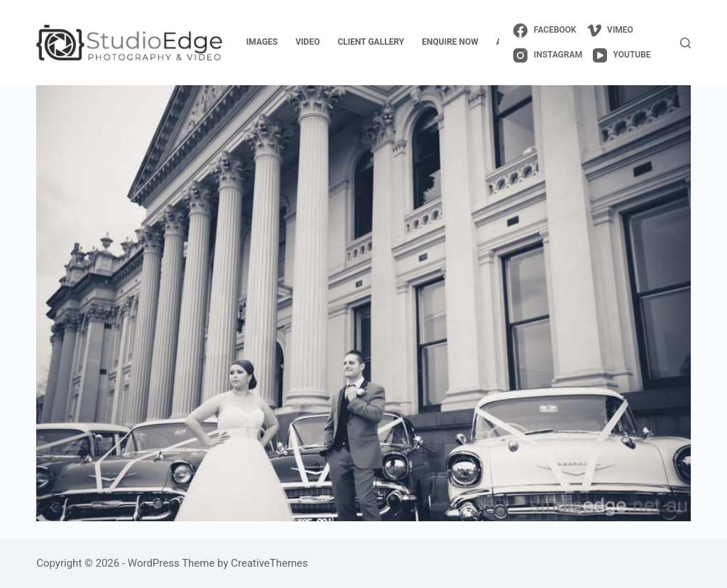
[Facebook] (545, 31)
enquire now (450, 42)
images (262, 42)
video (307, 42)
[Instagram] (548, 55)
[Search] (685, 43)
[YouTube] (622, 55)
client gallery (371, 42)
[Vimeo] (610, 31)
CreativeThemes (269, 563)
